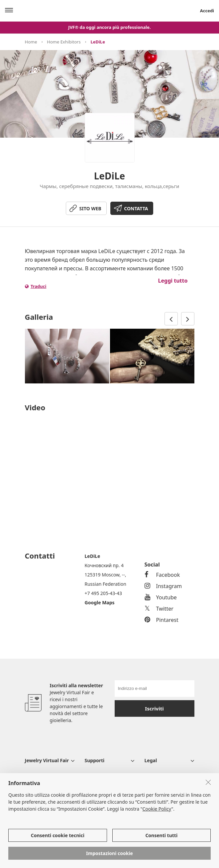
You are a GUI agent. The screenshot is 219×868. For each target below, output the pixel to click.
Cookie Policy (157, 809)
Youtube (161, 597)
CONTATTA (136, 208)
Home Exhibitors (64, 42)
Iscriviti (154, 708)
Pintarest (162, 620)
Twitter (159, 609)
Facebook (162, 575)
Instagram (163, 586)
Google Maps (100, 602)
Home (31, 42)
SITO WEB (90, 208)
